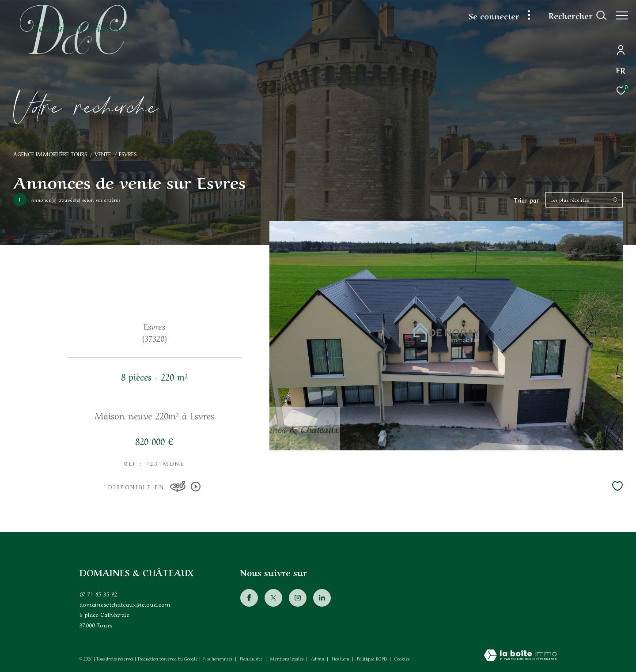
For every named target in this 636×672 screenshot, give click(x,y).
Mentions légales (288, 658)
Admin (318, 658)
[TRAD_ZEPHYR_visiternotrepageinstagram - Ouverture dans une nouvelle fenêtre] (297, 597)
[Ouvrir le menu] (622, 15)
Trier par (527, 200)
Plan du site (252, 658)
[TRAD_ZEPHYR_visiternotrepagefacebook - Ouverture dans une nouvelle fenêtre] (249, 597)
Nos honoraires (218, 658)
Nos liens (341, 658)
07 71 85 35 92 (98, 594)
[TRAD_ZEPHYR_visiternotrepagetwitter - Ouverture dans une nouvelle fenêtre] (273, 597)
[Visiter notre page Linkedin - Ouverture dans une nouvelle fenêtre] (322, 597)
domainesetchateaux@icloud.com (125, 604)
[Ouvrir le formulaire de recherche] (573, 15)
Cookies (402, 659)
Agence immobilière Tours (50, 154)
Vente (103, 154)
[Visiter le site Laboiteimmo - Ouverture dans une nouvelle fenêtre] (520, 656)
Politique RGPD (372, 658)
